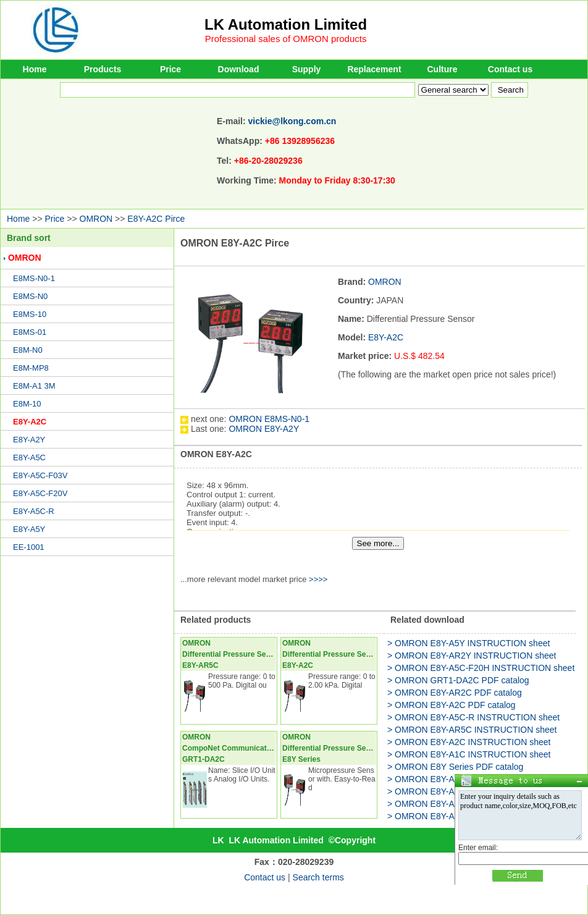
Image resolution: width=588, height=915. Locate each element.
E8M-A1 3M (34, 386)
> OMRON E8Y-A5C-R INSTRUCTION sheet (473, 717)
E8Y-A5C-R (34, 511)
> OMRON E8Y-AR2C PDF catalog (455, 693)
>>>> (318, 579)
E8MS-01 (30, 332)
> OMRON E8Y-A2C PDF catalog (451, 705)
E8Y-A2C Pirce (156, 219)
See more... (378, 543)
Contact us (510, 69)
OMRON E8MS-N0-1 (269, 419)
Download (239, 69)
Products (103, 69)
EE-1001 (29, 547)
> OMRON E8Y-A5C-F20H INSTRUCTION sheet (481, 668)
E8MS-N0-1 (34, 278)
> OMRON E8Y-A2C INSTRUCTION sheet (469, 742)
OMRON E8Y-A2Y (264, 429)
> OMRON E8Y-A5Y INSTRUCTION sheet (468, 643)
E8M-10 (27, 404)
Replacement (374, 69)
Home (35, 69)
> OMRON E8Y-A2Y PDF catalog (451, 779)
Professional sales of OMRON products (286, 39)
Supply (307, 69)
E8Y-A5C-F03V (40, 475)
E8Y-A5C (29, 457)
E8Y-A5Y (29, 529)
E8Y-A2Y (29, 440)
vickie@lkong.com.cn (292, 121)
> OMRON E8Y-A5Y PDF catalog (451, 816)
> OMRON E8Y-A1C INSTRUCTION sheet (469, 754)
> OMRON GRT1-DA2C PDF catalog (458, 680)
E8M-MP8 (31, 368)
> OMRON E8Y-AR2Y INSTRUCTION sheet (472, 656)
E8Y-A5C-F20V (40, 493)
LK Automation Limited (286, 24)
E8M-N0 (28, 350)
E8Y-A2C (30, 422)
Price (170, 69)
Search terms (318, 877)
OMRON (96, 219)
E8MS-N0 (30, 296)
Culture (443, 69)
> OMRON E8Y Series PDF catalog (455, 767)
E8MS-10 (30, 314)
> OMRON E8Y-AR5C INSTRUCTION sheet (472, 730)
